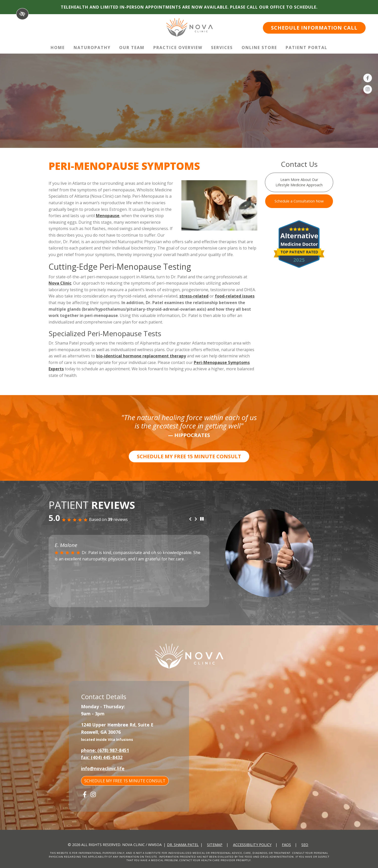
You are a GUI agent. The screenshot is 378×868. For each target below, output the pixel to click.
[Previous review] (190, 519)
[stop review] (202, 519)
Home (58, 48)
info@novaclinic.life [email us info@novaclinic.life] (103, 768)
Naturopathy (92, 48)
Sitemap (215, 845)
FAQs (286, 845)
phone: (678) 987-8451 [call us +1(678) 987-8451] (105, 750)
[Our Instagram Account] (368, 90)
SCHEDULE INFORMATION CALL (314, 28)
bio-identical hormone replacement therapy (141, 356)
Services (222, 48)
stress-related (194, 296)
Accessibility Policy (252, 845)
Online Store (259, 48)
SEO (305, 845)
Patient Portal (307, 48)
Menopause (108, 216)
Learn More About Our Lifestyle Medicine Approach (299, 182)
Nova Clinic (60, 283)
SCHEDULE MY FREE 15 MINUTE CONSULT (189, 456)
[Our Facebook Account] (368, 79)
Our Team (132, 48)
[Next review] (196, 519)
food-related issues (235, 296)
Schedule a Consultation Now (299, 201)
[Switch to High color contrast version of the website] (22, 14)
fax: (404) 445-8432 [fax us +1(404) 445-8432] (102, 757)
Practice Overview (178, 48)
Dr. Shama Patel (183, 845)
